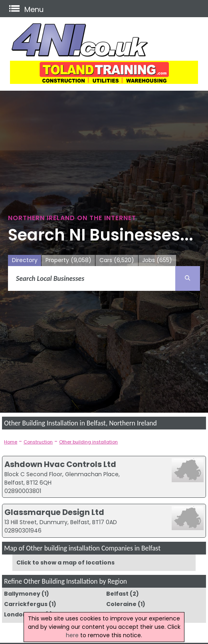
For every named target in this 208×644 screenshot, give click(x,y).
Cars (117, 260)
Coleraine (121, 604)
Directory (25, 260)
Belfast (117, 594)
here (72, 635)
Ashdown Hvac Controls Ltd (60, 464)
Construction (38, 442)
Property (68, 260)
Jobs (157, 260)
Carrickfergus (26, 604)
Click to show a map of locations (65, 563)
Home (11, 442)
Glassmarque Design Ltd (54, 512)
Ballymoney (22, 594)
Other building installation (88, 442)
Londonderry (24, 614)
